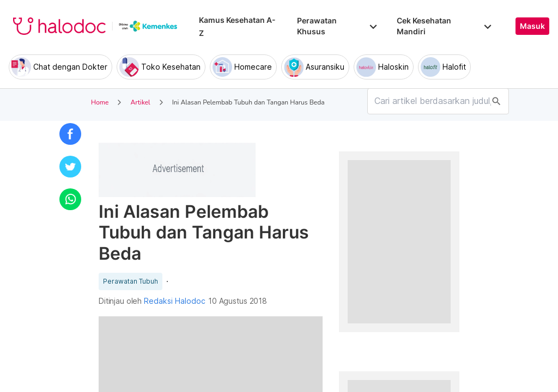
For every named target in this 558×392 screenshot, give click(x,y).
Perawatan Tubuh (131, 281)
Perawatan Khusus (338, 26)
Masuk (532, 26)
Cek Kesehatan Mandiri (445, 26)
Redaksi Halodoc (175, 301)
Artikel (140, 102)
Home (100, 102)
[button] (70, 134)
